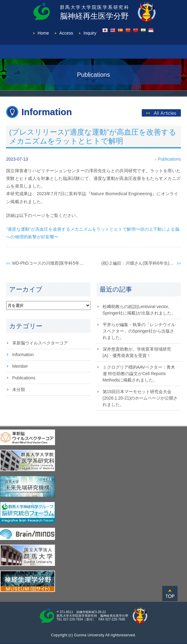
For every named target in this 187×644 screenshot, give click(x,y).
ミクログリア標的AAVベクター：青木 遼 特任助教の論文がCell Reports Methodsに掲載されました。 (139, 374)
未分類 (19, 389)
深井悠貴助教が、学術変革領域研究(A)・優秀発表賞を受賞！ (137, 352)
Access (66, 33)
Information (23, 355)
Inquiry (90, 33)
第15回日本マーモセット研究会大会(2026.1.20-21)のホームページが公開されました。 (140, 398)
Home (43, 33)
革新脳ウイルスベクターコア (40, 343)
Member (20, 366)
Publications (170, 159)
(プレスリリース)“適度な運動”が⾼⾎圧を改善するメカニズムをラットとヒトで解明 (93, 136)
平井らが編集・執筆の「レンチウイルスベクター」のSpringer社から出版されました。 (139, 331)
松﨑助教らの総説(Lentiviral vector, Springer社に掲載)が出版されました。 (139, 310)
